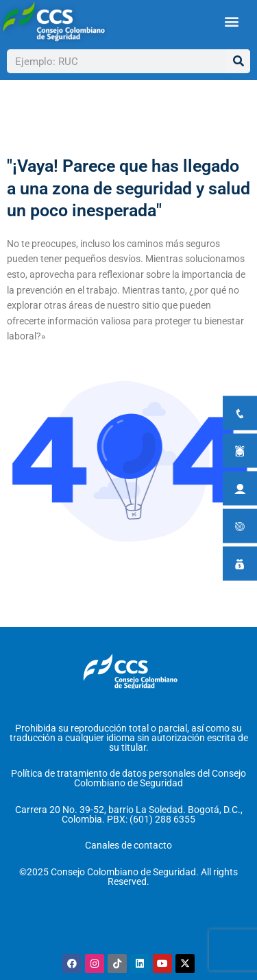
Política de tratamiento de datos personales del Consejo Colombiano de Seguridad (128, 778)
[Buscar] (238, 61)
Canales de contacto (128, 845)
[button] (231, 22)
